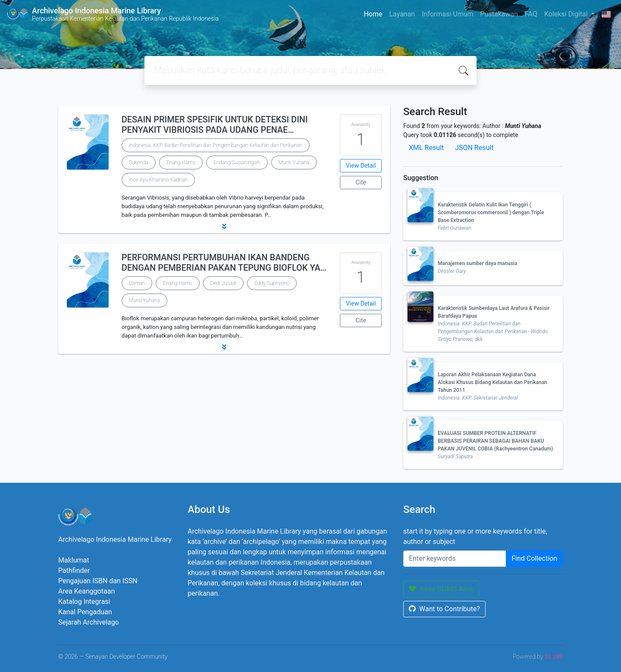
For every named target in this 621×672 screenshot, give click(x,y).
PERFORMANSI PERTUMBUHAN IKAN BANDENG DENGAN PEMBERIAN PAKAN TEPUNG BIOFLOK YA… (224, 263)
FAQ (531, 14)
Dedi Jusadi (224, 283)
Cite (361, 182)
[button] (224, 226)
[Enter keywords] (455, 559)
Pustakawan (499, 14)
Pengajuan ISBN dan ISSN (98, 581)
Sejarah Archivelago (89, 622)
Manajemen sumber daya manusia (477, 263)
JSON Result (474, 148)
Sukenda (139, 163)
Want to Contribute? (444, 609)
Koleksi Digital (567, 14)
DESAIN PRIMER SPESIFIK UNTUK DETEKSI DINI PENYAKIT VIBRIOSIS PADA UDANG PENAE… (215, 125)
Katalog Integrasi (84, 602)
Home (373, 14)
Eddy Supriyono (272, 283)
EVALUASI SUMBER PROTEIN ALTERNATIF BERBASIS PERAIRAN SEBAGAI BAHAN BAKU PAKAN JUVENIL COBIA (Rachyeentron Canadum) (496, 441)
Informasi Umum (447, 14)
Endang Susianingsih (237, 163)
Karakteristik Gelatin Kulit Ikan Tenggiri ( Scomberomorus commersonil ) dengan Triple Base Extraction (491, 213)
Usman (137, 283)
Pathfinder (74, 570)
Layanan (402, 14)
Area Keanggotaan (86, 591)
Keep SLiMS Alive (441, 589)
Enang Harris (181, 163)
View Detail (361, 166)
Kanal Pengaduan (85, 612)
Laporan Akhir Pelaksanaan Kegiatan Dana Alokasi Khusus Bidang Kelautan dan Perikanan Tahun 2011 (492, 382)
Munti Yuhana (294, 163)
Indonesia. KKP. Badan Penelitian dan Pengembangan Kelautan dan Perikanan (216, 145)
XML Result (426, 148)
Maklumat (74, 560)
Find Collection (534, 558)
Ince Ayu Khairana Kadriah (158, 180)
